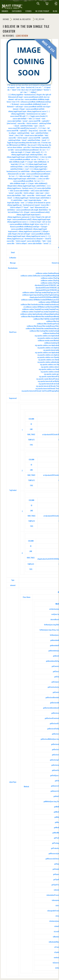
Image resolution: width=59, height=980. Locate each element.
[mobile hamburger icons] (56, 3)
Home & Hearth (22, 19)
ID (31, 424)
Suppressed (13, 398)
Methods (27, 786)
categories (17, 11)
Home (6, 19)
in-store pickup (42, 11)
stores (29, 11)
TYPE (31, 445)
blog (55, 11)
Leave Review (22, 36)
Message (13, 263)
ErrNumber (13, 258)
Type (13, 580)
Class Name (27, 597)
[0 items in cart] (47, 3)
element (13, 585)
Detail (13, 252)
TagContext (13, 490)
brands (5, 11)
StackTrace (13, 332)
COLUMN (31, 419)
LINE (31, 429)
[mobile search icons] (38, 3)
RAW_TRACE (31, 434)
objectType (13, 782)
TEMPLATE (31, 440)
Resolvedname (13, 268)
